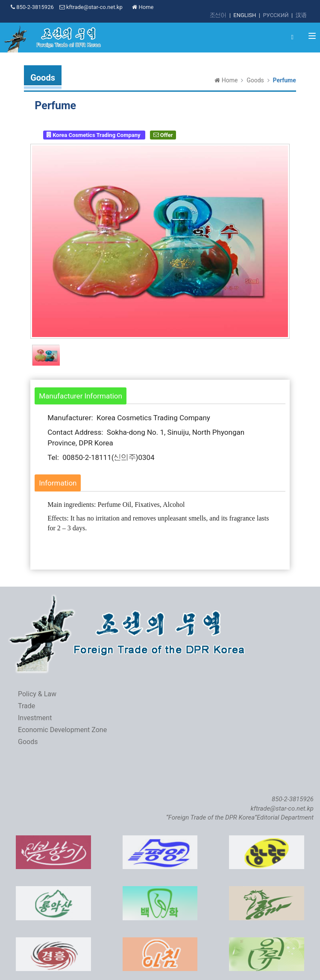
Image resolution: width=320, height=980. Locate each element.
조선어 (218, 15)
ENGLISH (245, 15)
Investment (35, 718)
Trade (26, 706)
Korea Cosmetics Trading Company (94, 135)
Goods (255, 80)
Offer (163, 135)
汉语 (301, 15)
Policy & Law (37, 694)
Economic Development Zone (62, 730)
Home (143, 7)
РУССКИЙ (276, 15)
